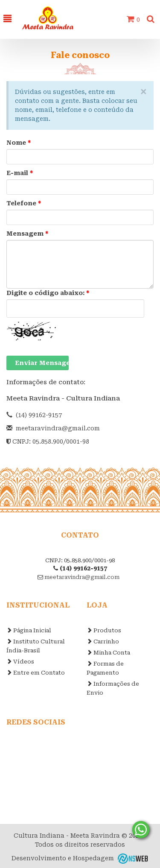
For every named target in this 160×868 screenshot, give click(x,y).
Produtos (104, 630)
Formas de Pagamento (105, 668)
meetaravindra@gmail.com (58, 428)
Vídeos (20, 662)
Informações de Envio (113, 688)
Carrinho (103, 642)
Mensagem (28, 234)
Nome (19, 143)
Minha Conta (108, 653)
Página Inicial (29, 630)
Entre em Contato (36, 673)
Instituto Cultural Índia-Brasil (36, 646)
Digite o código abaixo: (48, 293)
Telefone (24, 203)
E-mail (20, 173)
